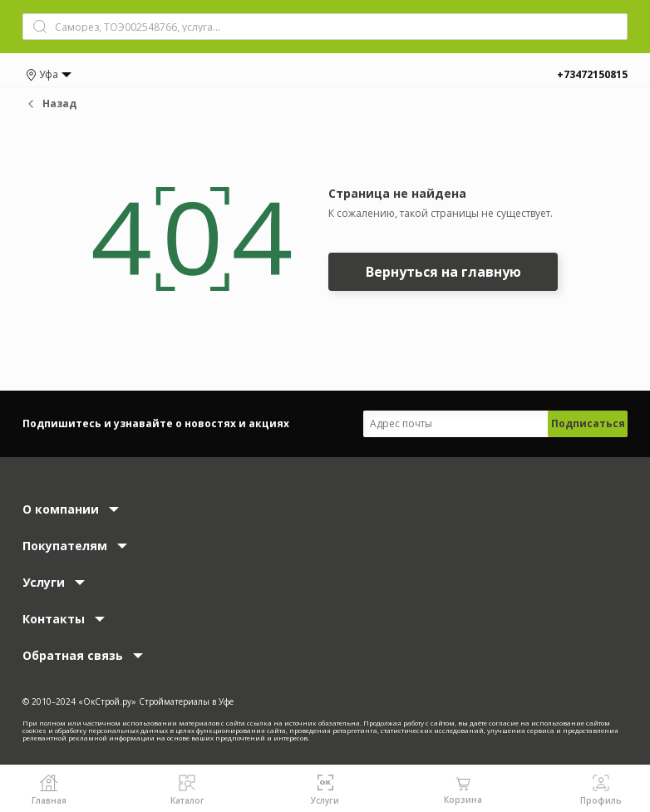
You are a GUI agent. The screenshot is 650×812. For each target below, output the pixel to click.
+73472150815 (592, 74)
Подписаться (588, 423)
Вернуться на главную (443, 272)
